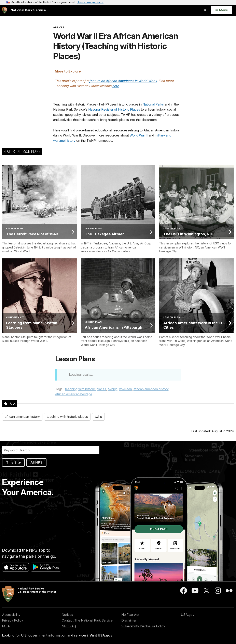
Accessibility (11, 615)
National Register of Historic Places (114, 109)
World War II (139, 135)
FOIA (6, 626)
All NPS (36, 462)
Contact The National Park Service (87, 620)
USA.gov (188, 615)
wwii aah (126, 389)
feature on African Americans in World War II (123, 81)
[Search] (51, 450)
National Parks (153, 104)
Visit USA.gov (101, 635)
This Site (13, 462)
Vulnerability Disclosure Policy (143, 626)
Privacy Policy (13, 620)
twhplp (113, 389)
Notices (67, 615)
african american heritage (74, 394)
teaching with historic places (86, 389)
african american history (151, 389)
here (116, 86)
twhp (98, 417)
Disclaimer (129, 620)
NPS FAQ (69, 626)
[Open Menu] (222, 10)
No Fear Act (130, 615)
